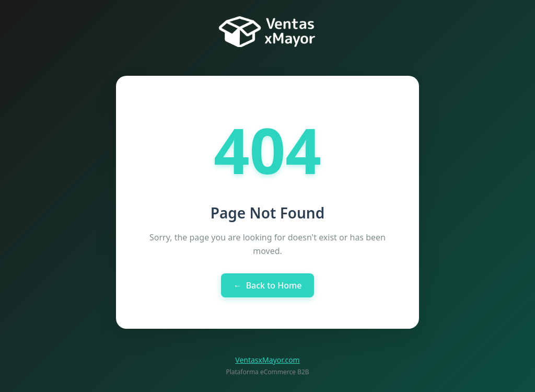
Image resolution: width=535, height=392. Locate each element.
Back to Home (268, 285)
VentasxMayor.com (267, 360)
